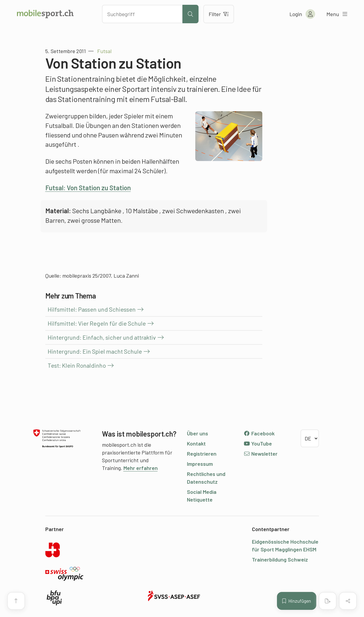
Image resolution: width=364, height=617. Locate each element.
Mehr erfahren (141, 468)
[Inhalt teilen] (348, 601)
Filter (219, 14)
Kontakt (196, 443)
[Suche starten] (190, 14)
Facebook (259, 433)
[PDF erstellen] (328, 601)
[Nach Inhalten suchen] (142, 14)
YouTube (258, 443)
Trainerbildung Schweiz (280, 559)
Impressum (200, 464)
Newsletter (261, 454)
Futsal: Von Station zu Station (88, 188)
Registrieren (202, 454)
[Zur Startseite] (45, 14)
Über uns (198, 433)
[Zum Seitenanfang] (16, 601)
